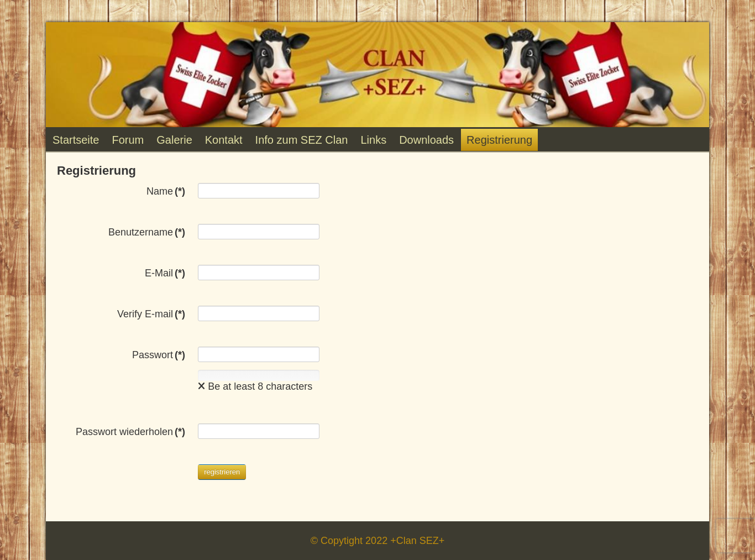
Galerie (174, 140)
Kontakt (224, 140)
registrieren (222, 472)
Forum (128, 140)
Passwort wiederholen (130, 432)
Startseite (76, 140)
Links (373, 140)
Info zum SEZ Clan (302, 140)
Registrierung (499, 140)
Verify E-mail (151, 314)
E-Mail (165, 273)
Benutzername (147, 232)
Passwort (159, 355)
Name (166, 191)
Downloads (426, 140)
